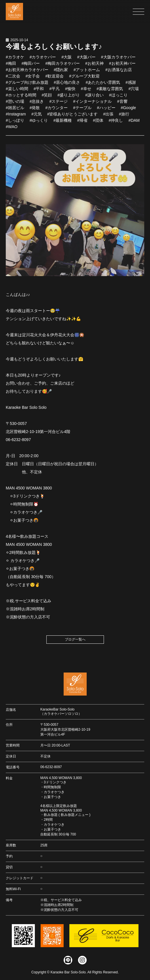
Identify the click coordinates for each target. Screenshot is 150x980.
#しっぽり (15, 123)
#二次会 (13, 79)
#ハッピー (106, 110)
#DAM (134, 123)
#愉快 (70, 91)
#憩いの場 (15, 104)
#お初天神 (94, 66)
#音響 (122, 104)
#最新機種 (62, 123)
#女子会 (33, 79)
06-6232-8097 (51, 767)
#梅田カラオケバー (62, 66)
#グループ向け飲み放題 (27, 85)
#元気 (37, 117)
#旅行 (124, 117)
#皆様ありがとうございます (73, 117)
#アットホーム (87, 72)
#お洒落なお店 (119, 72)
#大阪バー (86, 60)
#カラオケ (15, 60)
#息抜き (37, 104)
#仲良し (116, 123)
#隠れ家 (61, 72)
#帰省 (82, 123)
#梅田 (11, 66)
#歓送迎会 (54, 79)
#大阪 (67, 60)
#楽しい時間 (17, 91)
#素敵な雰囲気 (110, 91)
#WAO (12, 129)
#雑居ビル (15, 110)
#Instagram (16, 117)
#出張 (108, 117)
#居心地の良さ (67, 85)
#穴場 (134, 91)
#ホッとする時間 (21, 98)
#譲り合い (94, 98)
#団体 (98, 123)
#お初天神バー (122, 66)
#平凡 (54, 91)
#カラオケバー (43, 60)
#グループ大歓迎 (84, 79)
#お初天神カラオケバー (27, 72)
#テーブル (82, 110)
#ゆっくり (39, 123)
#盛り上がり (69, 98)
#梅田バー (31, 66)
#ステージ (58, 104)
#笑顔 (47, 98)
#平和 (39, 91)
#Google (128, 110)
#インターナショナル (92, 104)
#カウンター (56, 110)
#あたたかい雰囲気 (103, 85)
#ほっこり (118, 98)
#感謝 (131, 85)
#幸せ (86, 91)
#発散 (35, 110)
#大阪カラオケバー (118, 60)
